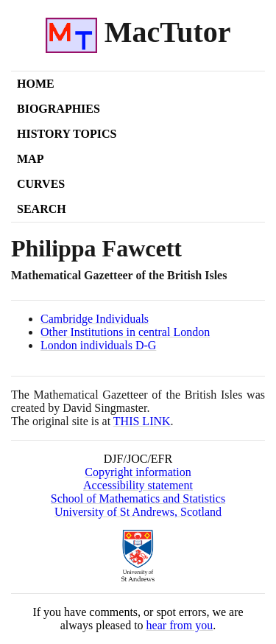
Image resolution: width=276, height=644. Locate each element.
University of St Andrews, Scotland (138, 512)
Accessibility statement (138, 485)
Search (42, 209)
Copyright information (138, 472)
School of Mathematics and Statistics (138, 498)
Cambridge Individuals (95, 319)
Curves (41, 184)
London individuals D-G (98, 345)
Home (36, 84)
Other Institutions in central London (125, 332)
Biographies (59, 109)
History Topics (67, 134)
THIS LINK (142, 421)
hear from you (180, 625)
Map (30, 159)
